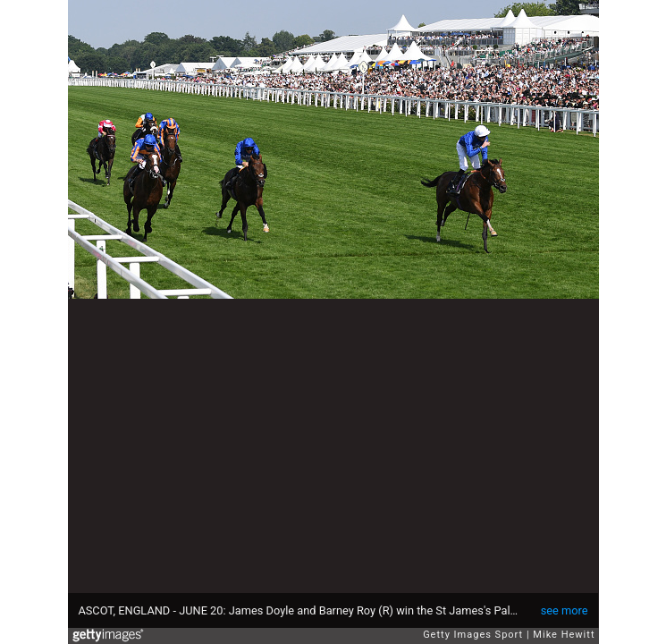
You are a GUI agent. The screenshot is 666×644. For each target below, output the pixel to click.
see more (565, 610)
